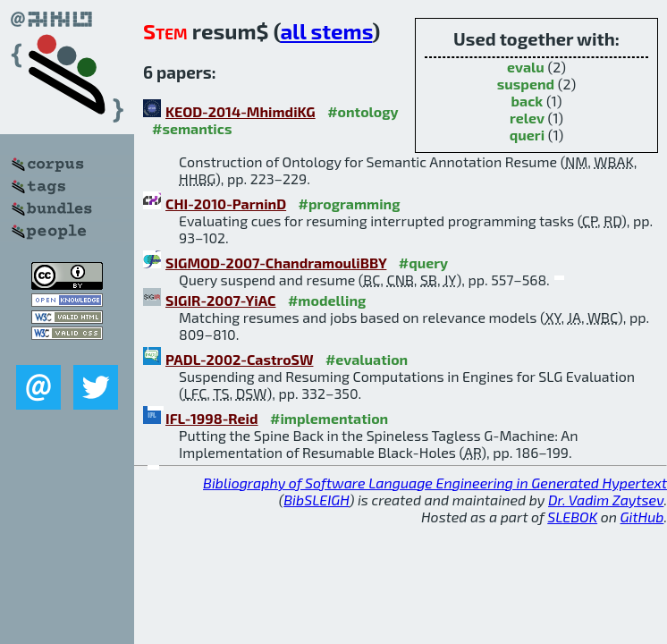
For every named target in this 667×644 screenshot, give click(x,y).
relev (527, 118)
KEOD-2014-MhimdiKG (241, 111)
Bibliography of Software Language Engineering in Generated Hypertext (435, 483)
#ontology (363, 111)
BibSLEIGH (316, 500)
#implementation (329, 418)
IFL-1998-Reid (212, 418)
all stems (326, 31)
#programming (350, 203)
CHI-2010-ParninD (226, 203)
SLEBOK (572, 517)
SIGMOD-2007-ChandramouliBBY (276, 263)
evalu (526, 67)
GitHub (642, 517)
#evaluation (367, 359)
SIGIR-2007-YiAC (220, 300)
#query (423, 263)
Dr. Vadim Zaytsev (606, 500)
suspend (526, 84)
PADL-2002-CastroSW (239, 359)
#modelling (327, 300)
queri (527, 135)
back (528, 101)
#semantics (192, 128)
